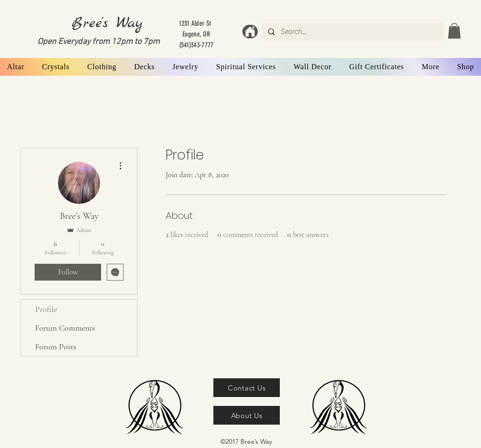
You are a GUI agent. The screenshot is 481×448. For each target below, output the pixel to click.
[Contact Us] (247, 388)
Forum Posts (56, 347)
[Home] (250, 32)
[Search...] (352, 32)
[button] (454, 31)
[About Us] (247, 415)
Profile (46, 309)
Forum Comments (65, 328)
